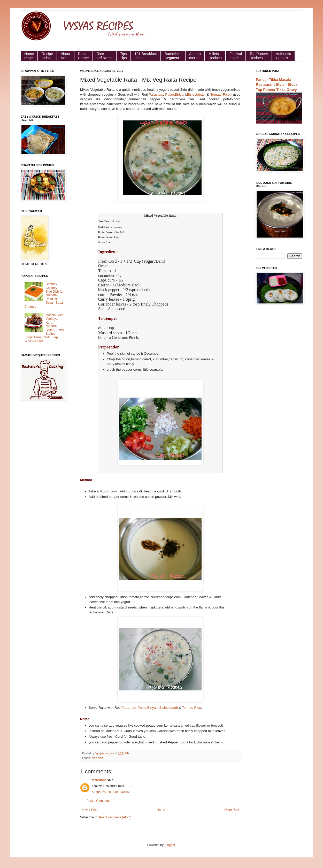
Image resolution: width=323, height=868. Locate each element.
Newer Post (89, 810)
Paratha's (156, 94)
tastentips (99, 780)
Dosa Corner (84, 56)
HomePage (29, 56)
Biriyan (180, 94)
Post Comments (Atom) (115, 817)
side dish (98, 758)
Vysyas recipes (105, 753)
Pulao (170, 94)
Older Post (232, 810)
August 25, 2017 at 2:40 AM (111, 792)
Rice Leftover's (104, 56)
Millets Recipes (215, 56)
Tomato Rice (220, 94)
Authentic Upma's (283, 56)
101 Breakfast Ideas (146, 56)
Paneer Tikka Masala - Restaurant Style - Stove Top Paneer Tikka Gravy (277, 85)
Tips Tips (124, 56)
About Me (66, 56)
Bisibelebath (196, 94)
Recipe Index (47, 56)
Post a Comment (98, 801)
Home (161, 810)
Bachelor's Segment (173, 56)
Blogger (170, 845)
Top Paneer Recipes (259, 56)
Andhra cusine (195, 56)
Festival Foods (236, 56)
